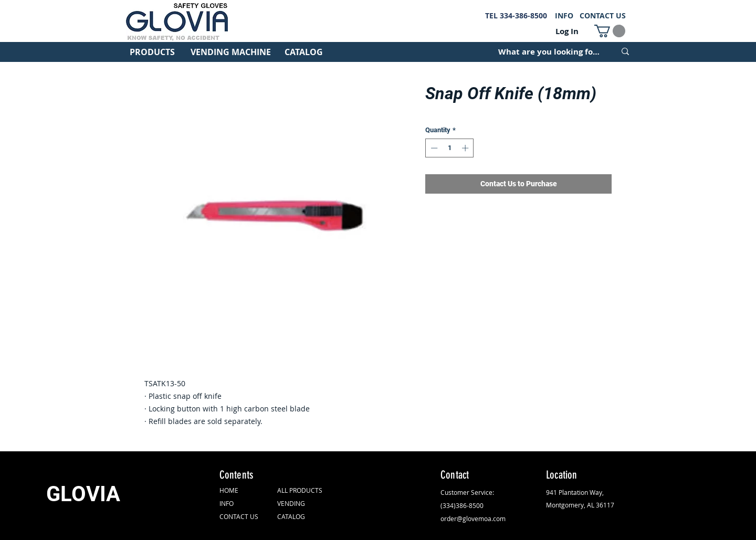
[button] (610, 31)
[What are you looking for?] (549, 51)
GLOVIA (83, 494)
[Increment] (466, 148)
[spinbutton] (450, 148)
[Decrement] (433, 148)
